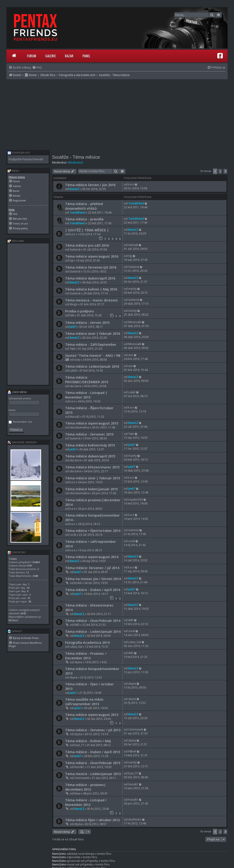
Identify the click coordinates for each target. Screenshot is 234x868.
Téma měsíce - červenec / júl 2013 (93, 730)
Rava (77, 793)
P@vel (132, 751)
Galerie (51, 56)
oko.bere (75, 386)
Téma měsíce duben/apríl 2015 (90, 456)
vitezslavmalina (79, 427)
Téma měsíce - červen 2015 (87, 322)
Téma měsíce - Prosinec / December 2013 (86, 656)
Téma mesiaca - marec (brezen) (91, 300)
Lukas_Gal (76, 647)
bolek (78, 583)
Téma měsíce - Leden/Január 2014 (93, 631)
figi (71, 260)
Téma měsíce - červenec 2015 (89, 434)
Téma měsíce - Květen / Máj (88, 741)
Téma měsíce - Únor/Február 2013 (93, 763)
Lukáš (73, 371)
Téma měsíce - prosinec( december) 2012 (85, 787)
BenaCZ (74, 189)
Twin (72, 349)
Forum (32, 56)
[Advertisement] (117, 113)
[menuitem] (37, 67)
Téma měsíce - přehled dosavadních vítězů (84, 206)
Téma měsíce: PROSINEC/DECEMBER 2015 (87, 380)
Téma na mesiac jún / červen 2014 (93, 579)
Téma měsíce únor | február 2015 (93, 478)
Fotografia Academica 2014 (87, 642)
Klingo (73, 304)
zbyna (78, 662)
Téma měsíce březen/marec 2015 (92, 467)
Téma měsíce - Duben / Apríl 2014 (93, 590)
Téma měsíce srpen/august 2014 (92, 557)
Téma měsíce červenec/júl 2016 (91, 267)
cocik (73, 535)
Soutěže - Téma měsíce (76, 157)
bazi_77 (79, 745)
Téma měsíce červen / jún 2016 (90, 185)
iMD (77, 625)
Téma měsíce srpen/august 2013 (92, 715)
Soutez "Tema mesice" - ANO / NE (93, 355)
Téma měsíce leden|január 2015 (91, 489)
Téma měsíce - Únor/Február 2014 (93, 620)
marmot (133, 530)
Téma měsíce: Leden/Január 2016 (92, 366)
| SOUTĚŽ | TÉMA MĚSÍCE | (87, 230)
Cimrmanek (136, 729)
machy (132, 289)
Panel (86, 56)
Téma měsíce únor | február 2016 (93, 333)
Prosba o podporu (80, 311)
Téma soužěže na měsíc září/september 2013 (84, 702)
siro (131, 355)
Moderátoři (76, 162)
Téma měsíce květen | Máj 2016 (91, 289)
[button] (225, 171)
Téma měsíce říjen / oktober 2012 (92, 820)
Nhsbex (13, 620)
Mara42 (74, 417)
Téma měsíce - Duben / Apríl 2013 (93, 752)
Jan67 (73, 327)
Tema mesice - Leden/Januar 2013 (93, 774)
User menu (17, 392)
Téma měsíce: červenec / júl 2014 (92, 568)
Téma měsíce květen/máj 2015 (90, 445)
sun (130, 366)
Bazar (69, 56)
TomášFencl (77, 212)
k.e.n (131, 184)
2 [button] (220, 171)
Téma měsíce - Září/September (91, 344)
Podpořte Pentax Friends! (26, 159)
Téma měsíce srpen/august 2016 (92, 256)
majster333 (136, 500)
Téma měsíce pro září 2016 (87, 245)
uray (77, 360)
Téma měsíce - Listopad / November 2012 (86, 802)
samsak (133, 245)
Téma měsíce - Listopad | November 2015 (86, 395)
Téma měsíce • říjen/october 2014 (93, 530)
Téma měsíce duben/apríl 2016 (90, 278)
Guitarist (75, 249)
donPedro (135, 819)
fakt (72, 315)
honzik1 (79, 767)
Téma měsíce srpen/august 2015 (92, 423)
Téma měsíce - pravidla (84, 219)
